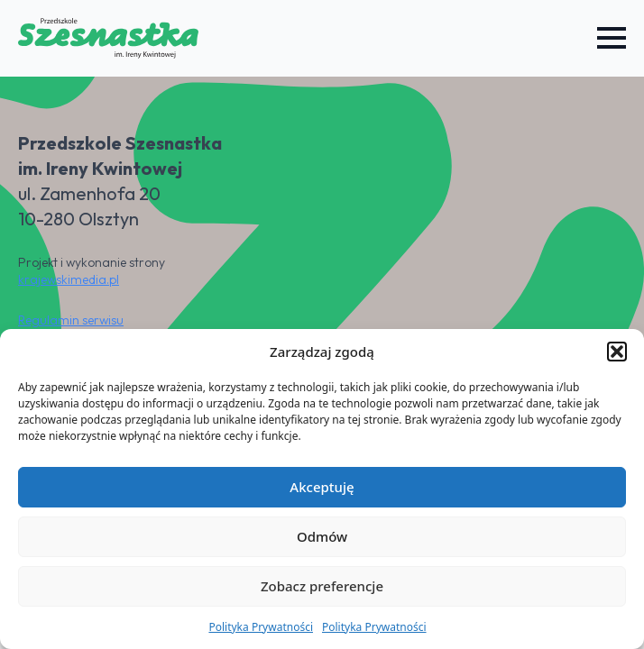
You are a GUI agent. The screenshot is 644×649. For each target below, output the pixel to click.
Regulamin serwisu (71, 320)
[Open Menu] (612, 38)
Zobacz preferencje (322, 586)
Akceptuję (322, 487)
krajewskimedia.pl (69, 279)
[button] (617, 352)
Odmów (322, 536)
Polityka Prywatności (261, 627)
